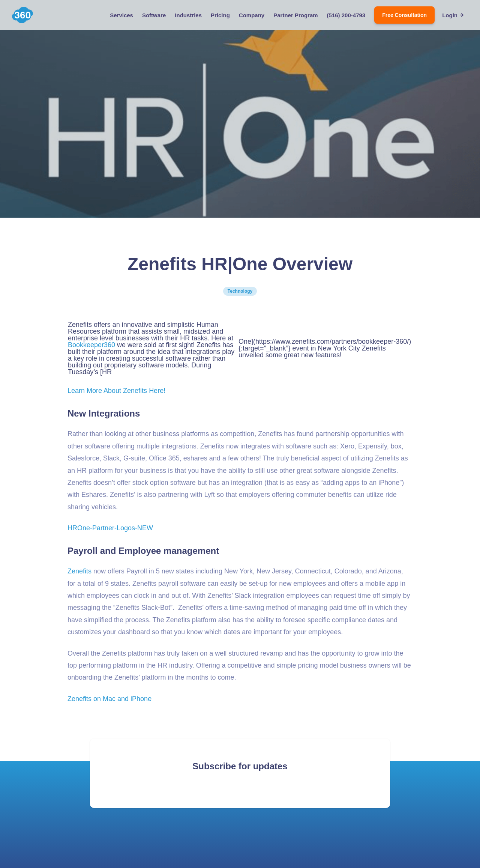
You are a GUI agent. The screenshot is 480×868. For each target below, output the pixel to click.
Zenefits (79, 571)
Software (154, 15)
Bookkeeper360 (91, 345)
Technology (240, 291)
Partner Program (295, 15)
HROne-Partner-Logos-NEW (110, 528)
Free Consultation (404, 15)
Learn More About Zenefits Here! (116, 391)
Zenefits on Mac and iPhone (109, 699)
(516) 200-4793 (346, 15)
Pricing (220, 15)
